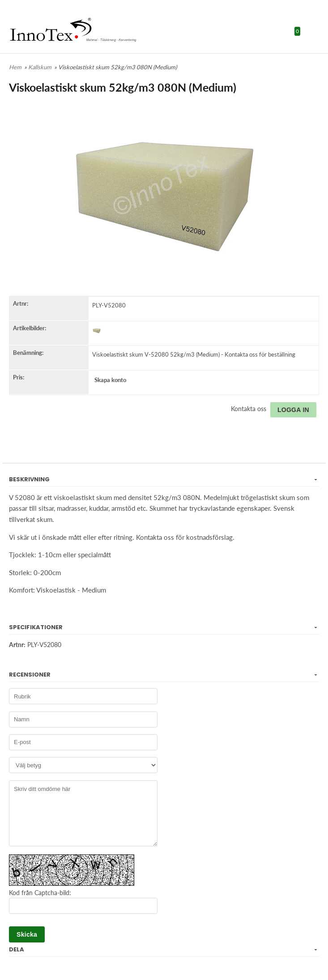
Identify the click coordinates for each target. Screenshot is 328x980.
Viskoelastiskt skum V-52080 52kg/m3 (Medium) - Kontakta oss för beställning (194, 354)
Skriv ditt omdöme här (83, 813)
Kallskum (40, 67)
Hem (15, 67)
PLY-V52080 (109, 305)
